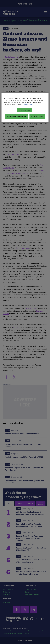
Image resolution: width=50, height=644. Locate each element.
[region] (25, 108)
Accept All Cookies (37, 116)
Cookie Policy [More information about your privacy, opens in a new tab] (28, 104)
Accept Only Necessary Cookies (17, 116)
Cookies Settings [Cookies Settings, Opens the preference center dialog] (24, 110)
